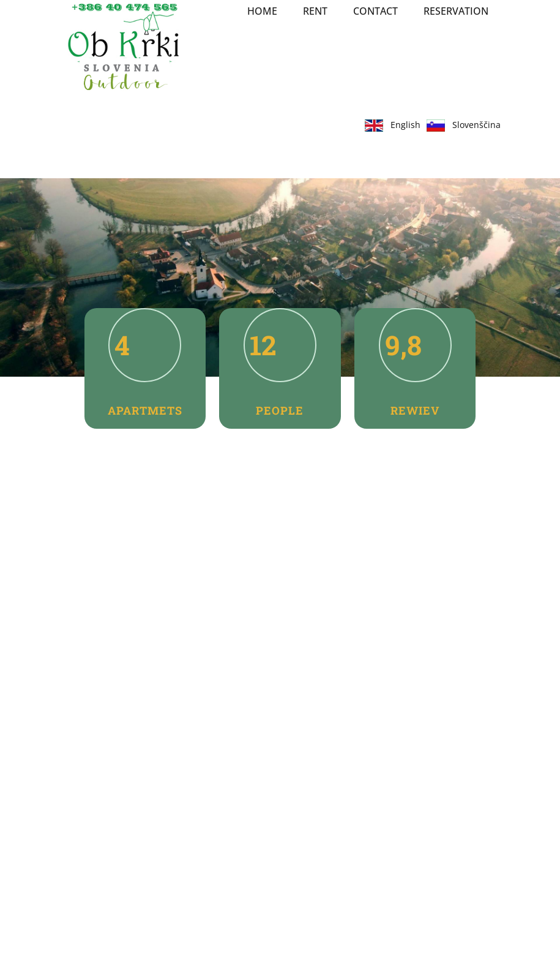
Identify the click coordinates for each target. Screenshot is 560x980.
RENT (315, 11)
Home (262, 11)
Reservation (456, 11)
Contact (375, 11)
